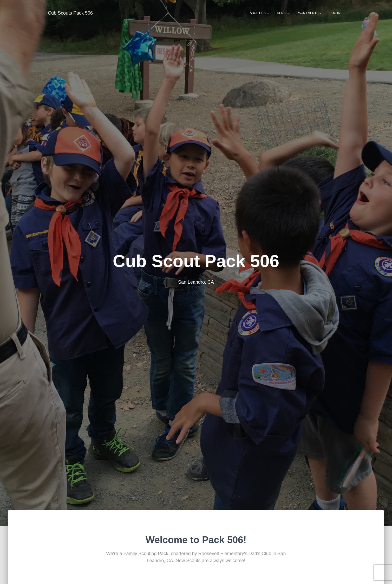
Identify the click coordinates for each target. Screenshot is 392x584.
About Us (259, 13)
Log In (335, 13)
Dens (283, 13)
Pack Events (309, 13)
